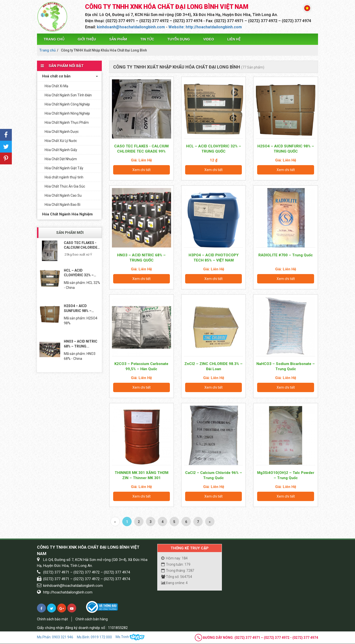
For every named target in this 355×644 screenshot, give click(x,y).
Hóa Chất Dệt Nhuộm (61, 159)
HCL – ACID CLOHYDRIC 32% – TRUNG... (79, 273)
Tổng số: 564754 (177, 577)
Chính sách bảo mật (52, 619)
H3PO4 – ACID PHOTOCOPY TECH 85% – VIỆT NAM (214, 258)
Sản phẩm (118, 39)
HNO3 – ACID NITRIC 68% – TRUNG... (81, 344)
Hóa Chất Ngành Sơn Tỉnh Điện (68, 95)
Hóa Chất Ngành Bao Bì (62, 205)
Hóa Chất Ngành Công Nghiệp (67, 104)
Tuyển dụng (179, 39)
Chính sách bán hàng (92, 619)
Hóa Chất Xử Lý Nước (61, 141)
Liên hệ (234, 39)
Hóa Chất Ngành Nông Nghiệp (67, 113)
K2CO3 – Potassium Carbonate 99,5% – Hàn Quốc (141, 366)
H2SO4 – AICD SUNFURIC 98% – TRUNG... (78, 309)
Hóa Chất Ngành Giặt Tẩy (64, 168)
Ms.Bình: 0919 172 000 (94, 637)
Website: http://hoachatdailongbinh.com (205, 27)
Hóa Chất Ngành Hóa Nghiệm (66, 214)
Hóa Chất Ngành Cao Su (63, 195)
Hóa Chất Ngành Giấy (61, 150)
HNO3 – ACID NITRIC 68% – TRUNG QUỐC (141, 258)
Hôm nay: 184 (174, 558)
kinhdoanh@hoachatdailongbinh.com (131, 27)
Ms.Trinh (130, 637)
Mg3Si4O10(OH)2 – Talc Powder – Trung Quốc (286, 475)
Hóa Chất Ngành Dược (62, 132)
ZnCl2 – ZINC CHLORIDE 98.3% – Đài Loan (213, 366)
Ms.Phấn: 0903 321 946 (55, 637)
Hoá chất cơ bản (55, 76)
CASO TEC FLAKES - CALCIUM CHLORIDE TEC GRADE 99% (141, 149)
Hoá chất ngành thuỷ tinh (64, 177)
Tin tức (147, 39)
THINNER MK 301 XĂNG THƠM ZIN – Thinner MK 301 (142, 475)
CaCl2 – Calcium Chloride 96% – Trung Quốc (214, 475)
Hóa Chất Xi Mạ (56, 86)
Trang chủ (54, 39)
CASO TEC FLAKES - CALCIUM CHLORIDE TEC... (81, 245)
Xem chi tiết (142, 170)
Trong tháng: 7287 (178, 571)
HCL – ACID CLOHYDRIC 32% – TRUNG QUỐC (214, 149)
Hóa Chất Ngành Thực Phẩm (67, 122)
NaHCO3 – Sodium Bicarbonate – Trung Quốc (286, 366)
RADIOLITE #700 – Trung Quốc (286, 255)
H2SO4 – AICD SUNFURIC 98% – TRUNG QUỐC (286, 149)
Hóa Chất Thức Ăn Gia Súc (65, 186)
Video (209, 39)
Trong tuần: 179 (176, 564)
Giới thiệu (87, 39)
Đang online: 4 (174, 583)
